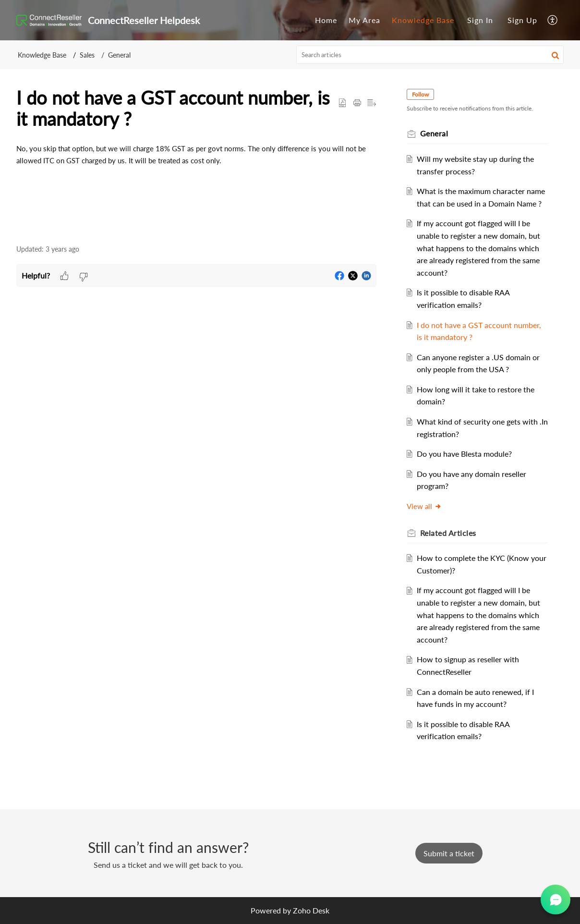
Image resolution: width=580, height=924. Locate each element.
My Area (364, 20)
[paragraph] (196, 154)
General (119, 55)
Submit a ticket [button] (449, 853)
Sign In (480, 20)
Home (326, 20)
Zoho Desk (311, 910)
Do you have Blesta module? (465, 454)
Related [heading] (449, 533)
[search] (430, 55)
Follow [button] (421, 94)
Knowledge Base (423, 20)
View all (425, 506)
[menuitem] (326, 20)
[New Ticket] (449, 853)
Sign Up (522, 20)
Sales (87, 55)
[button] (553, 20)
